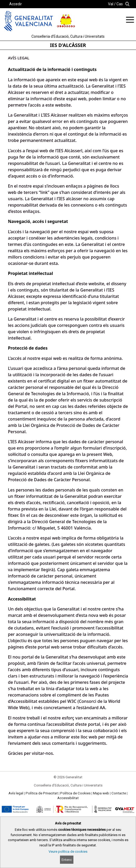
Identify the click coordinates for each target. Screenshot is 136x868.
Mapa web (101, 793)
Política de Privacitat (42, 793)
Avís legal (16, 793)
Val (111, 4)
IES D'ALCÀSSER (68, 45)
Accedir (16, 4)
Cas (120, 4)
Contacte (119, 793)
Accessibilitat (68, 798)
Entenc (67, 860)
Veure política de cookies (68, 852)
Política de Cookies (75, 793)
